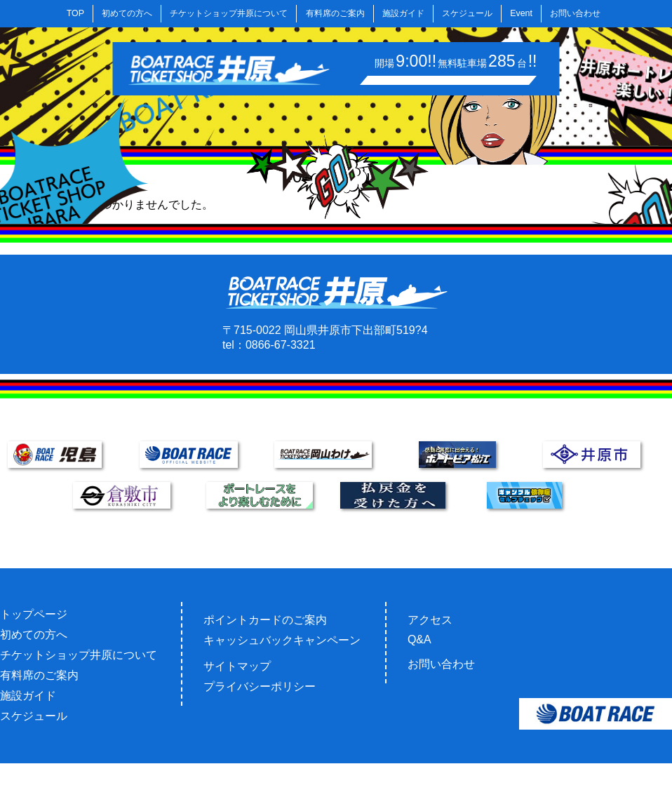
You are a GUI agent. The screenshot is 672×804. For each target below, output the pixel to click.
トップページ (34, 614)
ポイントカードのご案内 (265, 620)
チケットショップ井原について (229, 13)
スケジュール (467, 13)
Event (521, 13)
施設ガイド (403, 13)
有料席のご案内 (335, 13)
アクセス (430, 620)
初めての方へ (127, 13)
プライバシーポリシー (260, 686)
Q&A (419, 639)
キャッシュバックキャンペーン (282, 640)
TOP (75, 13)
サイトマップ (237, 666)
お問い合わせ (575, 13)
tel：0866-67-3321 (269, 345)
